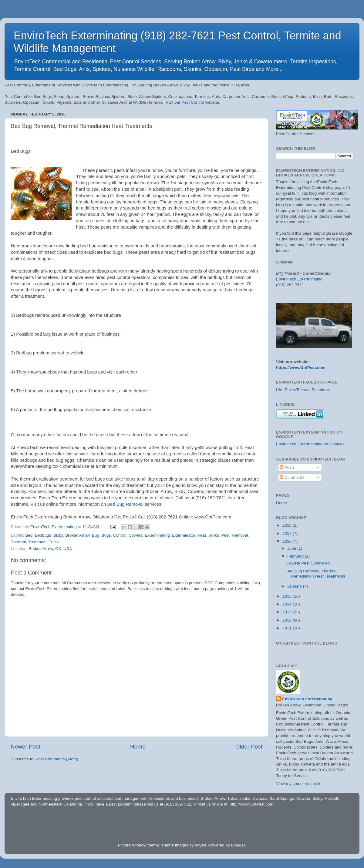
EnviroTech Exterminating (299, 279)
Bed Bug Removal (125, 504)
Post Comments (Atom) (57, 759)
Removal (240, 535)
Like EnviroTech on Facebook (303, 390)
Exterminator (184, 535)
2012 (288, 620)
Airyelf (201, 845)
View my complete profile (299, 784)
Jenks (214, 535)
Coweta (136, 535)
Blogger (238, 845)
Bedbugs (43, 535)
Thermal (19, 542)
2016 (288, 541)
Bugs (106, 535)
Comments (292, 477)
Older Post (249, 747)
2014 (288, 604)
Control (120, 535)
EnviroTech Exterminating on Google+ (310, 444)
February (296, 556)
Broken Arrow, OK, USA (51, 549)
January (295, 586)
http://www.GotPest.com (251, 804)
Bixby (58, 535)
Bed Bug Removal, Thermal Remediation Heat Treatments (316, 573)
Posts (287, 467)
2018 (288, 525)
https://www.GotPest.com (301, 368)
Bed (29, 535)
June (292, 548)
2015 (288, 596)
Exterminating (157, 535)
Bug (96, 535)
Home (138, 747)
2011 (288, 628)
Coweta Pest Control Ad (308, 563)
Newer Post (25, 747)
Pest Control (193, 102)
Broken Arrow (77, 535)
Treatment (37, 542)
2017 (288, 533)
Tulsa (54, 542)
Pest (225, 535)
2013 (288, 612)
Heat (202, 535)
